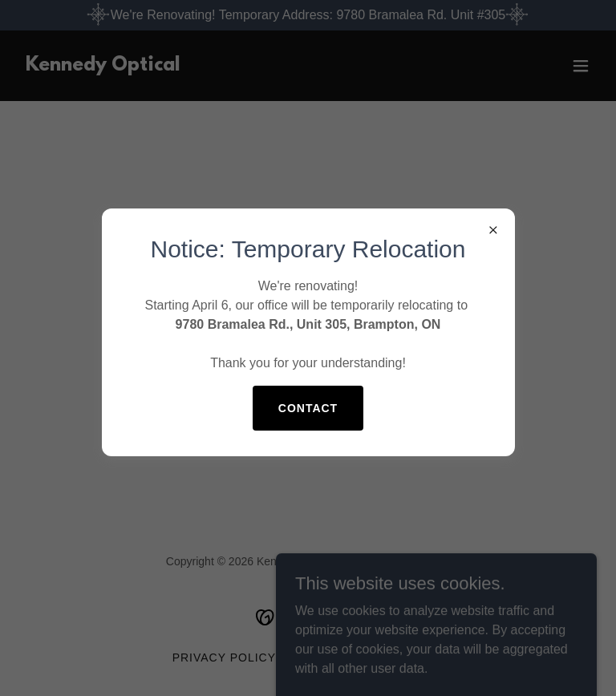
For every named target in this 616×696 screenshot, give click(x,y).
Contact (308, 408)
